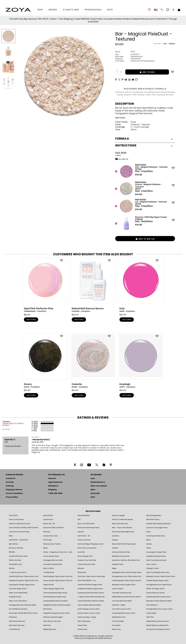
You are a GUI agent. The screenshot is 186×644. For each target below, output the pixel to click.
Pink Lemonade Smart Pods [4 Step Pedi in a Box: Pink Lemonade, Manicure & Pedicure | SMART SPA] (88, 528)
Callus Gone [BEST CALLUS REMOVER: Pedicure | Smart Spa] (82, 629)
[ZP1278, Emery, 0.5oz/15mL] (45, 361)
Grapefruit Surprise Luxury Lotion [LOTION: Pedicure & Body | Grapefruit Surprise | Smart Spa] (56, 613)
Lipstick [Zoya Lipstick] (81, 532)
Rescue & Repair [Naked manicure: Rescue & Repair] (118, 516)
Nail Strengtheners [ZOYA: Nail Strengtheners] (154, 516)
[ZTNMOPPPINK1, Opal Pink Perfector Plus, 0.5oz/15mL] (45, 285)
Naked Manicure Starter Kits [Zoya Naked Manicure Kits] (157, 625)
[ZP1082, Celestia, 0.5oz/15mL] (93, 361)
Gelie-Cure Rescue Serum (156, 560)
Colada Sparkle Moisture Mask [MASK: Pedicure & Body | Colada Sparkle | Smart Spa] (55, 601)
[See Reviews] (164, 44)
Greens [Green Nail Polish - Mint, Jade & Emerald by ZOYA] (149, 544)
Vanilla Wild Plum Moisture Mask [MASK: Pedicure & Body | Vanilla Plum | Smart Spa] (91, 601)
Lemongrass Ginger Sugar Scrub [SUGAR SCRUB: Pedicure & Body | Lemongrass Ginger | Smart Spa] (22, 585)
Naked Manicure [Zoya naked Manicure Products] (50, 629)
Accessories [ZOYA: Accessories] (48, 520)
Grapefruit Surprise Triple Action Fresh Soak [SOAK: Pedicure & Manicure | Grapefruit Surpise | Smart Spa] (24, 581)
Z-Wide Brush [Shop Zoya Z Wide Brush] (49, 572)
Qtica (93, 490)
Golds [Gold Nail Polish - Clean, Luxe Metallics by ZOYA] (149, 548)
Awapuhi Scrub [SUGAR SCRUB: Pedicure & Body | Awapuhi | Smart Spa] (15, 597)
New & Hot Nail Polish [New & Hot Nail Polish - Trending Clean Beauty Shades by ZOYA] (86, 524)
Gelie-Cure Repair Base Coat (158, 572)
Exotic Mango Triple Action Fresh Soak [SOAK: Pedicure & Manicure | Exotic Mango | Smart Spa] (58, 576)
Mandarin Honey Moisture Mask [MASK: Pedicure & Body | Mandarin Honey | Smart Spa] (159, 601)
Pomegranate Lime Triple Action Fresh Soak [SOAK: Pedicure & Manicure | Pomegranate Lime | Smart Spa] (127, 576)
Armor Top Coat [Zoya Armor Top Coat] (84, 540)
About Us (52, 478)
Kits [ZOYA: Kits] (79, 520)
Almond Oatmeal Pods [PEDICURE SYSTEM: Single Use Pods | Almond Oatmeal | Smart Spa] (121, 552)
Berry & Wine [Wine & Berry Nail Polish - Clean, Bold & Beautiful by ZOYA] (49, 568)
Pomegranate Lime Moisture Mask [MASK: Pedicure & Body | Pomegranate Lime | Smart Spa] (23, 605)
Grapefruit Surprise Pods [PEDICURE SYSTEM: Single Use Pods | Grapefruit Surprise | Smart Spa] (156, 556)
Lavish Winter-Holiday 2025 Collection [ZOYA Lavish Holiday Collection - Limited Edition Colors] (24, 528)
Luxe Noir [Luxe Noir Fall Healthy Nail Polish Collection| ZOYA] (81, 552)
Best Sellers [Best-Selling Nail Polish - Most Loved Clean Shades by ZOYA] (13, 544)
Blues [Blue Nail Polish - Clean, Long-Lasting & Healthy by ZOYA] (149, 540)
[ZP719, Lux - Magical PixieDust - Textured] (144, 206)
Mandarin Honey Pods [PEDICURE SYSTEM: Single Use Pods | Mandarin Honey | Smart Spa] (121, 556)
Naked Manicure (98, 482)
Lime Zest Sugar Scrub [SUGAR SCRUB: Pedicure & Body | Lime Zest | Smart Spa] (18, 589)
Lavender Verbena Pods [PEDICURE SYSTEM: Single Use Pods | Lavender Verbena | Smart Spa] (53, 564)
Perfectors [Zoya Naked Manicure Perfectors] (13, 617)
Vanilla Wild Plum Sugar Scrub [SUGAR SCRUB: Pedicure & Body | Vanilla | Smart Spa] (90, 585)
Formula (144, 139)
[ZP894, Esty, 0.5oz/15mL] (141, 285)
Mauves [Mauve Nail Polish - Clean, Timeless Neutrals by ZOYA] (81, 568)
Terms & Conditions (14, 493)
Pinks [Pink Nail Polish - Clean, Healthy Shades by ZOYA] (148, 532)
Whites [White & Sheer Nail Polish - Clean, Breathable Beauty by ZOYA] (12, 568)
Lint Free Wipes (118, 621)
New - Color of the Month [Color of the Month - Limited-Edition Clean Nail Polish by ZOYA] (122, 528)
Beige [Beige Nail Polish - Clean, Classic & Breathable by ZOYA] (114, 568)
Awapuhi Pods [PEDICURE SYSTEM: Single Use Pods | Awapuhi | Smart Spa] (118, 564)
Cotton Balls (151, 613)
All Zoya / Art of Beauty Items (158, 629)
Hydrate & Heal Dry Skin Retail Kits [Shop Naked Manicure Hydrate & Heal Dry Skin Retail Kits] (126, 560)
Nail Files (150, 617)
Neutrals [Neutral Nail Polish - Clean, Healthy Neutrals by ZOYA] (47, 532)
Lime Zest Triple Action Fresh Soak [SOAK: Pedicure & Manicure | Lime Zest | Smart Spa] (91, 576)
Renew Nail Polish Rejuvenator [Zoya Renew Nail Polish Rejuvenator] (124, 544)
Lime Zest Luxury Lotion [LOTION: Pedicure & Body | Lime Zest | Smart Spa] (121, 609)
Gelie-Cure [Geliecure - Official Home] (116, 629)
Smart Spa (95, 493)
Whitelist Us (53, 486)
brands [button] (53, 10)
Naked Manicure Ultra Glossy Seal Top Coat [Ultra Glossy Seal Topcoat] (127, 597)
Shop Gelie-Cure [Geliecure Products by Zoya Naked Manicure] (15, 564)
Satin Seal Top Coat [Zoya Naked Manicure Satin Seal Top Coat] (17, 625)
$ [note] (139, 175)
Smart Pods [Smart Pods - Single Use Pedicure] (82, 625)
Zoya (93, 478)
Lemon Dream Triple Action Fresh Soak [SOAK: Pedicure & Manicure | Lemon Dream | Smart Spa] (58, 581)
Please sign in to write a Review (13, 424)
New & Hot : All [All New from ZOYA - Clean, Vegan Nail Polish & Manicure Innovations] (49, 524)
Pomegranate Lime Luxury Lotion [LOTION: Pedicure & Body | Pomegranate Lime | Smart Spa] (160, 609)
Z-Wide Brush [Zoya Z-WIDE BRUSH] (14, 629)
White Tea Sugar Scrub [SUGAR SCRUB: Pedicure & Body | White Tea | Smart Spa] (155, 589)
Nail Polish (120, 118)
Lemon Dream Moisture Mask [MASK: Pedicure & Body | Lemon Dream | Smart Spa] (89, 605)
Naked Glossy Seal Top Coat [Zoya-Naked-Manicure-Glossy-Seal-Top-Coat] (158, 621)
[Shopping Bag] (179, 10)
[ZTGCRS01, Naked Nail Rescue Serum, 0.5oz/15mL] (93, 285)
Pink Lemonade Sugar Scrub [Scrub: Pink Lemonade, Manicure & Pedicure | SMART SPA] (123, 532)
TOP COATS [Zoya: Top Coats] (13, 516)
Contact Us (11, 478)
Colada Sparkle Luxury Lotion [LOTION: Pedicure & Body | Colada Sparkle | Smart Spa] (124, 613)
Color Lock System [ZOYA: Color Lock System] (16, 520)
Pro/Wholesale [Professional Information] (93, 10)
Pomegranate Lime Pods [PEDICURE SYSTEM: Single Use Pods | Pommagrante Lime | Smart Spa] (53, 560)
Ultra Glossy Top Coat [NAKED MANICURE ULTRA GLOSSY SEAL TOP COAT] (52, 621)
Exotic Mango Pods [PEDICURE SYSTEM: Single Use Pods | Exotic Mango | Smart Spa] (85, 556)
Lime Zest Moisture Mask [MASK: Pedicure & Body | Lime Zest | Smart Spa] (122, 601)
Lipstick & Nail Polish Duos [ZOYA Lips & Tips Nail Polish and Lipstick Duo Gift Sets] (20, 524)
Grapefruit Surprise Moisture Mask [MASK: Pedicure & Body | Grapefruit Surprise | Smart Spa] (57, 605)
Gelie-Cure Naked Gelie (18, 593)
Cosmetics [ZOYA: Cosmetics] (116, 625)
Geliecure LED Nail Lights (53, 617)
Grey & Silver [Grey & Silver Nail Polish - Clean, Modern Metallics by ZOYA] (152, 564)
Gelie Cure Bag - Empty (87, 617)
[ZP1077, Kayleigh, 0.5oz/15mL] (141, 361)
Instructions (144, 145)
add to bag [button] (140, 72)
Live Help (10, 482)
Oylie (93, 497)
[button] (18, 10)
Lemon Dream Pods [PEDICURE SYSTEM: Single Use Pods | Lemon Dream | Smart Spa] (51, 556)
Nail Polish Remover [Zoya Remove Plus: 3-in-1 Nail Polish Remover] (17, 621)
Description (125, 104)
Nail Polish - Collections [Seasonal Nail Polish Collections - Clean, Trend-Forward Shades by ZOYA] (19, 540)
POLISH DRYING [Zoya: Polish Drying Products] (84, 516)
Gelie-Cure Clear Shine (18, 601)
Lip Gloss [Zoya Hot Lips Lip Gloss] (116, 536)
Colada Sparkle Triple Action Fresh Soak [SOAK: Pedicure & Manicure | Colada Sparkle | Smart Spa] (127, 581)
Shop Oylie (82, 572)
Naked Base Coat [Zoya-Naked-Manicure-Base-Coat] (119, 617)
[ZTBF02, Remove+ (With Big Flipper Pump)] (144, 223)
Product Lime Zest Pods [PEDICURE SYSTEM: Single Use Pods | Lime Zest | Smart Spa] (87, 560)
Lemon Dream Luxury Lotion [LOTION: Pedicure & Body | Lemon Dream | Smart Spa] (89, 613)
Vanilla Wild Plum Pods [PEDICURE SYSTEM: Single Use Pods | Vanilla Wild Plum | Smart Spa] (18, 556)
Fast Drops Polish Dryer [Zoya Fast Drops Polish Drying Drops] (156, 536)
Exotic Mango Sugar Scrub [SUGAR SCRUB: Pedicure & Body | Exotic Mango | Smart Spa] (54, 589)
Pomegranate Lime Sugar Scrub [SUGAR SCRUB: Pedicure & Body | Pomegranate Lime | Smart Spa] (159, 585)
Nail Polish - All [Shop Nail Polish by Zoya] (84, 536)
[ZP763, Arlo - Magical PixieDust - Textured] (144, 171)
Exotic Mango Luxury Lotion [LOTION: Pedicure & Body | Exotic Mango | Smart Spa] (89, 609)
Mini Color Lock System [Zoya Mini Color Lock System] (87, 548)
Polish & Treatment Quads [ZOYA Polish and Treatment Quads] (122, 520)
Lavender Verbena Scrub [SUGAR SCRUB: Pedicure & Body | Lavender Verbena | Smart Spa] (122, 593)
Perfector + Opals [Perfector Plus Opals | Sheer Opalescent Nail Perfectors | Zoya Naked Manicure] (119, 605)
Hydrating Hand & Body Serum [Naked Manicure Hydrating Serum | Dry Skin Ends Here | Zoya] (159, 597)
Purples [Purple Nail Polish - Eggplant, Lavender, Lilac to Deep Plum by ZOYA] (115, 540)
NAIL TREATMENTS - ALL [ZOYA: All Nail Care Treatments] (87, 581)
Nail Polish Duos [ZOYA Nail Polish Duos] (153, 520)
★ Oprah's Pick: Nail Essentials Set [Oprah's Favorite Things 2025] (91, 597)
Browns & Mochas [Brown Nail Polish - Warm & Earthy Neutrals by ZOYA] (16, 548)
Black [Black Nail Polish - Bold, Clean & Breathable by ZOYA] (45, 548)
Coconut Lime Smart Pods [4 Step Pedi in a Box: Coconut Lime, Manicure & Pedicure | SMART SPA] (19, 532)
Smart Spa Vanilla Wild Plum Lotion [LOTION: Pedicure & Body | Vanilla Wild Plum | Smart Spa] (23, 613)
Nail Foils (47, 625)
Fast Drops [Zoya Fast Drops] (48, 540)
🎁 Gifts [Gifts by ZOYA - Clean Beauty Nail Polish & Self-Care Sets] (12, 552)
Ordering (10, 486)
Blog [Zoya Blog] (110, 10)
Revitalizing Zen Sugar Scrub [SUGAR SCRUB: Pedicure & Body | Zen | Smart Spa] (55, 597)
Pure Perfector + (153, 605)
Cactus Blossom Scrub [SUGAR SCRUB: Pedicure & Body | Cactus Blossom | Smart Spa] (155, 593)
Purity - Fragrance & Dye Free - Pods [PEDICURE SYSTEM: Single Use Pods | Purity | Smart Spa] (58, 552)
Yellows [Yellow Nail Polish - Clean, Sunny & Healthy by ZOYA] (115, 548)
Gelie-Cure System (99, 486)
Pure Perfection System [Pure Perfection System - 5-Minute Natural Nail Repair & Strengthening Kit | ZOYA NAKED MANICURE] (18, 609)
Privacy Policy (12, 497)
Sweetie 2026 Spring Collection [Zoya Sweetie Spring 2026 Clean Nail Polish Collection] (159, 524)
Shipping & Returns (14, 490)
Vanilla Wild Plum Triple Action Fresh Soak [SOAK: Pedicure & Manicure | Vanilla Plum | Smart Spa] (24, 576)
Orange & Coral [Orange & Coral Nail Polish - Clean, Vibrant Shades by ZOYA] (152, 568)
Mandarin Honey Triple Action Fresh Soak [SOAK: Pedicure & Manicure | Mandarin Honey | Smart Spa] (161, 576)
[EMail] (133, 79)
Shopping (52, 490)
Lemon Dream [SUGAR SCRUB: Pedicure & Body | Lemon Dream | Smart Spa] (118, 589)
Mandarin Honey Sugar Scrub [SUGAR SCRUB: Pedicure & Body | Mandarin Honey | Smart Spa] (124, 585)
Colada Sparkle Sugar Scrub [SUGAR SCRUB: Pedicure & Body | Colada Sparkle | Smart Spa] (157, 581)
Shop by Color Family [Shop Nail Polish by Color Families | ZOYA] (52, 544)
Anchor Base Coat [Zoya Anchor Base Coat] (50, 536)
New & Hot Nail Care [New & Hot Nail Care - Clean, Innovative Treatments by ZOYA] (120, 524)
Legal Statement (55, 482)
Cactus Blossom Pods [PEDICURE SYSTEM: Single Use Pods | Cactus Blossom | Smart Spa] (86, 564)
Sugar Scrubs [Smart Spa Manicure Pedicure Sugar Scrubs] (49, 585)
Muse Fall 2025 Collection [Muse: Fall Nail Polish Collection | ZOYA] (54, 528)
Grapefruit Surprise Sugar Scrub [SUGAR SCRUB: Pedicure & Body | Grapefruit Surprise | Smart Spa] (90, 589)
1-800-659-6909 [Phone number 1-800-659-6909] (55, 493)
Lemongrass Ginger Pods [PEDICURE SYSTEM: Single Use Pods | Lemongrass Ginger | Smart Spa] (156, 552)
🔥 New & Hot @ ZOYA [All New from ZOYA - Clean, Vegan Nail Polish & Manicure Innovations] (18, 572)
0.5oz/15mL (127, 54)
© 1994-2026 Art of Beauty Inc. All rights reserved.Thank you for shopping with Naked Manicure (93, 637)
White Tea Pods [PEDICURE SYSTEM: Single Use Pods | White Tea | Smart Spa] (15, 560)
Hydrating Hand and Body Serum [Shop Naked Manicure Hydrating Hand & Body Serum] (91, 593)
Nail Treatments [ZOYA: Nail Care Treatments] (84, 621)
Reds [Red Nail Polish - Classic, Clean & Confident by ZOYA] (11, 536)
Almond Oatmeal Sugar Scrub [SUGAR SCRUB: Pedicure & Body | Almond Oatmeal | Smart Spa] (55, 593)
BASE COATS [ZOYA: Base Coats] (48, 516)
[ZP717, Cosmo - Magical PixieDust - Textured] (144, 189)
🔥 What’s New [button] (71, 10)
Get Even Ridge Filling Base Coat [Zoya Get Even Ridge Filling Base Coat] (90, 544)
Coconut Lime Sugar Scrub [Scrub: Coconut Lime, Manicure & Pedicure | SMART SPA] (157, 528)
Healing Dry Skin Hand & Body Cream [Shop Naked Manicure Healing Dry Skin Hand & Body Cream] (127, 572)
